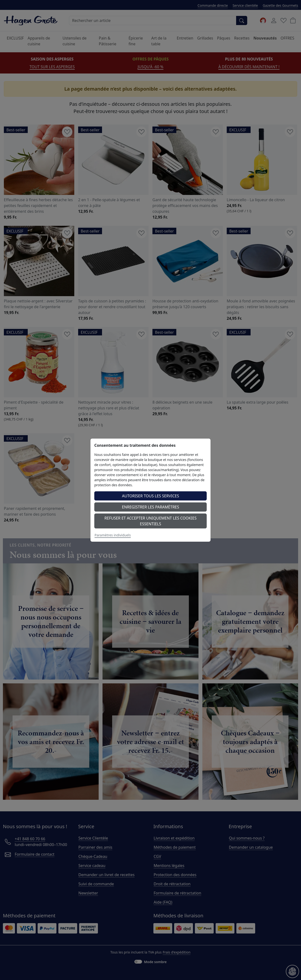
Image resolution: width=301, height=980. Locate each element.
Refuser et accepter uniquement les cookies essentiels (150, 521)
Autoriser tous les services (151, 496)
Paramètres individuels (113, 535)
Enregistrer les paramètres (150, 507)
